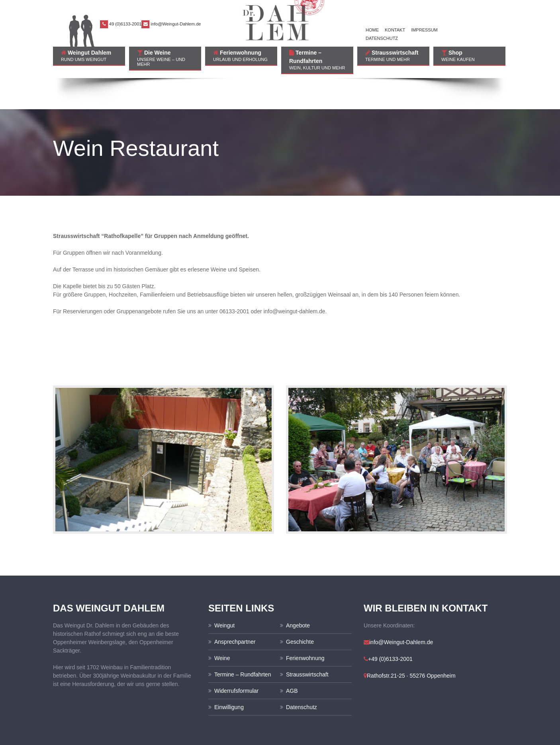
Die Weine (165, 58)
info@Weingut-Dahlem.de (176, 24)
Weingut (224, 594)
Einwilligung (229, 676)
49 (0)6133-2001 (125, 24)
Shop (469, 56)
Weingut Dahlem (89, 56)
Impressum (424, 30)
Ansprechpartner (235, 611)
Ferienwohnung (241, 56)
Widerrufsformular (236, 660)
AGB (292, 660)
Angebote (298, 594)
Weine (222, 627)
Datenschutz (382, 38)
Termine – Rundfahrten (317, 60)
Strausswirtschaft (393, 56)
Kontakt (395, 30)
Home (372, 30)
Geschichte (300, 611)
